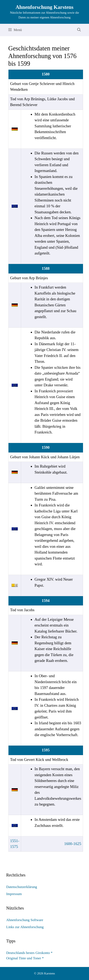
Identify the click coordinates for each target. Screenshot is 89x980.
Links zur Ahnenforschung (25, 927)
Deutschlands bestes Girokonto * (29, 953)
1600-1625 (73, 844)
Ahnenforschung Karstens (45, 7)
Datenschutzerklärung (22, 887)
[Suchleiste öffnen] (79, 30)
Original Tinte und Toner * (25, 958)
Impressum (14, 894)
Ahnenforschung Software (25, 920)
